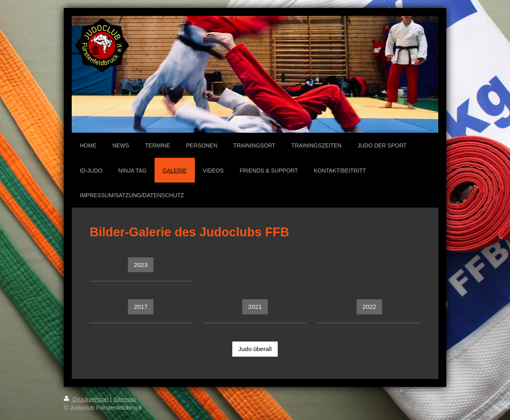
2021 (255, 307)
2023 (141, 265)
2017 (141, 307)
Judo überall (255, 349)
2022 (369, 307)
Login (439, 399)
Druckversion (87, 399)
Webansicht (430, 407)
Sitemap (125, 399)
